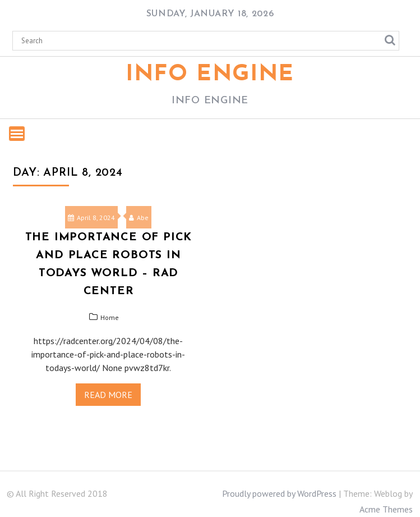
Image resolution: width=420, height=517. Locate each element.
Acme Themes (386, 509)
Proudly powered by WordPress (279, 493)
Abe (139, 218)
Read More (108, 395)
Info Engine (210, 75)
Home (110, 317)
